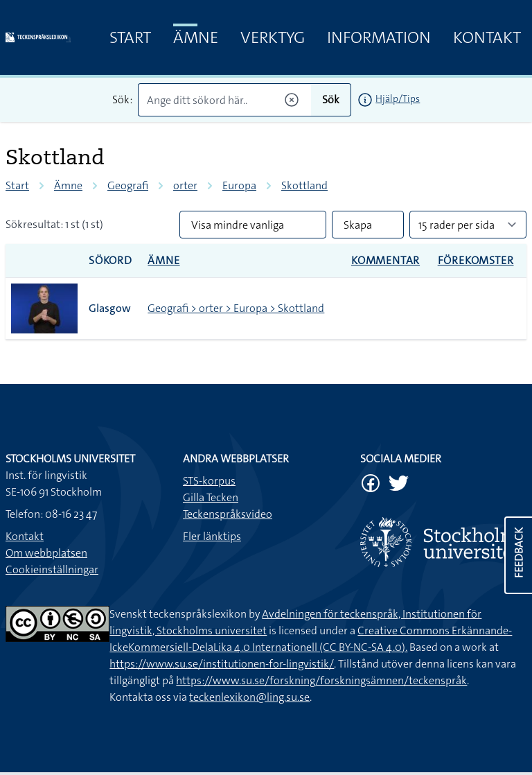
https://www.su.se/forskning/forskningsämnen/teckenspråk (321, 680)
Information (379, 37)
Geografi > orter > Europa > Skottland (236, 308)
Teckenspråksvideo (228, 514)
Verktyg (273, 37)
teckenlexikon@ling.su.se (249, 697)
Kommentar (385, 260)
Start (130, 37)
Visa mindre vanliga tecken (238, 228)
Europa (239, 185)
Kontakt (487, 37)
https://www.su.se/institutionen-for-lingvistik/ (222, 664)
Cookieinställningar (52, 569)
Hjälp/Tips (398, 98)
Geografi (128, 185)
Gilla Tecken (211, 497)
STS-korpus (209, 481)
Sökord (110, 260)
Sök (331, 99)
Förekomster (476, 260)
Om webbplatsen (46, 553)
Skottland (304, 185)
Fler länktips (212, 536)
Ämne (196, 37)
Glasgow (110, 308)
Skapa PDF (358, 228)
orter (185, 185)
